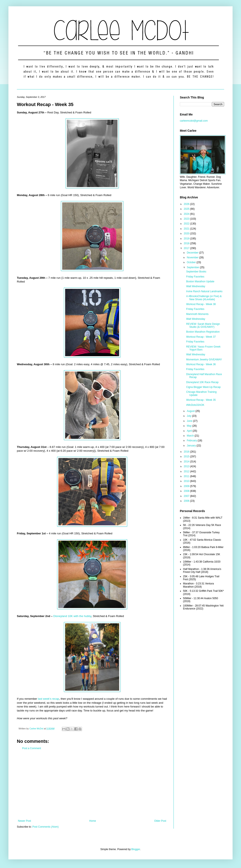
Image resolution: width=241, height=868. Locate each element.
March (191, 436)
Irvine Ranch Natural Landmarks (204, 291)
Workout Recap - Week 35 (201, 400)
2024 (187, 214)
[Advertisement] (92, 785)
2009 (187, 486)
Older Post (160, 821)
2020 (187, 234)
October (192, 262)
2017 (187, 248)
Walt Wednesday (196, 286)
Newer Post (24, 821)
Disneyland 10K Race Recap (202, 382)
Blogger (136, 849)
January (192, 446)
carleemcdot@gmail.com (194, 121)
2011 (187, 476)
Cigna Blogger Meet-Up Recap (203, 387)
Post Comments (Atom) (45, 827)
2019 (187, 239)
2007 (187, 496)
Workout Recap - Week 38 (201, 304)
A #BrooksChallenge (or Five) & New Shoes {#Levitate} (204, 298)
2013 (187, 466)
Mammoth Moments (197, 314)
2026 (187, 204)
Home (93, 821)
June (190, 421)
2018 (187, 243)
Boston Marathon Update (200, 281)
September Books (196, 272)
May (190, 426)
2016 (187, 452)
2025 (187, 209)
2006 (187, 501)
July (189, 416)
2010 (187, 481)
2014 (187, 462)
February (192, 441)
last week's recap (49, 699)
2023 (187, 219)
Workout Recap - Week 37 (201, 337)
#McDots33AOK (195, 405)
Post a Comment (32, 748)
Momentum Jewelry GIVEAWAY (204, 360)
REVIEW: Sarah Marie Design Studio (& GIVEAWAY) (203, 325)
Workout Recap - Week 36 (201, 364)
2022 (187, 224)
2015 (187, 457)
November (193, 257)
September (193, 267)
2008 (187, 491)
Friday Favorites (195, 277)
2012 (187, 471)
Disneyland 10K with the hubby (72, 616)
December (193, 253)
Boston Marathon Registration (203, 332)
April (190, 431)
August (191, 411)
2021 (187, 229)
